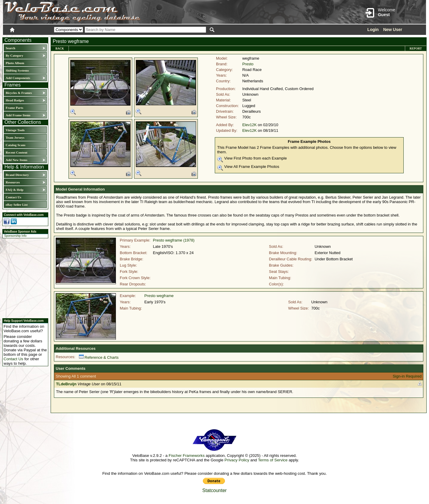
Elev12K (249, 125)
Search (10, 48)
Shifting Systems (17, 70)
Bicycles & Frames (19, 93)
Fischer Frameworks (187, 456)
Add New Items (17, 160)
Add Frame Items (18, 115)
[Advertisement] (24, 277)
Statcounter (214, 490)
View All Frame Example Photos (248, 168)
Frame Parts (14, 108)
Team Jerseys (15, 137)
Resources (13, 182)
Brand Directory (17, 175)
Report (416, 48)
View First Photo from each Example (252, 159)
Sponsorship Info (15, 236)
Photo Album (15, 63)
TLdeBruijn (66, 384)
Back (60, 48)
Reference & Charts (99, 357)
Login (373, 30)
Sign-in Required (407, 376)
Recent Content (17, 152)
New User (393, 30)
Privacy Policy (237, 460)
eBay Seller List (17, 205)
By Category (14, 55)
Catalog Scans (15, 145)
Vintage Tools (15, 130)
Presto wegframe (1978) (174, 240)
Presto (248, 64)
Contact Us (13, 197)
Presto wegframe (159, 296)
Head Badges (15, 100)
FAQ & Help (15, 190)
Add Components (18, 78)
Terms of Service (273, 460)
